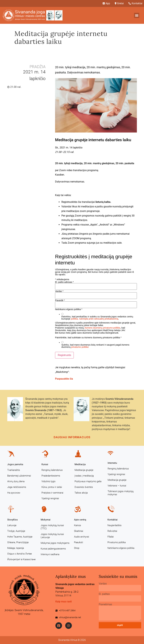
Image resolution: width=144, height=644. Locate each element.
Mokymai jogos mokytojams (55, 543)
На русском (14, 493)
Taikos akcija (81, 493)
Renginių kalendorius (52, 470)
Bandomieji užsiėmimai (19, 476)
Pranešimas (105, 604)
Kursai (45, 464)
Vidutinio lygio (48, 481)
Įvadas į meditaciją (84, 476)
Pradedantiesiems (51, 476)
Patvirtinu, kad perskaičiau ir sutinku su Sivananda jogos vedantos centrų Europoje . (97, 318)
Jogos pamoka (15, 464)
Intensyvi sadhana (50, 554)
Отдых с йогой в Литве (20, 554)
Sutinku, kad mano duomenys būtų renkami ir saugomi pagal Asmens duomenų (95, 346)
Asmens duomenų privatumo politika (102, 328)
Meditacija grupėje (84, 470)
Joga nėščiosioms (17, 487)
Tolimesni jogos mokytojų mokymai (121, 493)
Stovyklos (13, 520)
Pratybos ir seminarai (52, 493)
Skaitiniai (79, 531)
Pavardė (60, 300)
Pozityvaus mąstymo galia (88, 481)
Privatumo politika (117, 542)
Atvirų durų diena (16, 481)
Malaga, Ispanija (16, 548)
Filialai (111, 537)
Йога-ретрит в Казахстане (21, 559)
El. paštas (104, 594)
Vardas (59, 291)
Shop (77, 548)
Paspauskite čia (64, 379)
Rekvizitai (112, 531)
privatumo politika (80, 347)
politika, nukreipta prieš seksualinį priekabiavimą (95, 319)
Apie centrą (80, 520)
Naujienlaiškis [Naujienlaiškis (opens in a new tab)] (114, 525)
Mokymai (46, 520)
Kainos (78, 525)
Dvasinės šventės (84, 487)
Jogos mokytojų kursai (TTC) (52, 527)
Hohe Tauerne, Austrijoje (20, 537)
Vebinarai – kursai (117, 486)
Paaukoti (78, 542)
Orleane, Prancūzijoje (18, 542)
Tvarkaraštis (14, 470)
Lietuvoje (12, 525)
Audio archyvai (81, 537)
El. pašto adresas (64, 282)
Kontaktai (113, 520)
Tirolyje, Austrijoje (16, 531)
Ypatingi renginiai (50, 498)
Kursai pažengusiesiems (53, 549)
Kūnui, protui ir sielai (52, 487)
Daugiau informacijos (72, 437)
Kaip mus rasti (64, 602)
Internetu (112, 463)
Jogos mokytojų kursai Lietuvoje (52, 536)
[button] (137, 15)
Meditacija (80, 464)
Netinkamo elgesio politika (121, 548)
